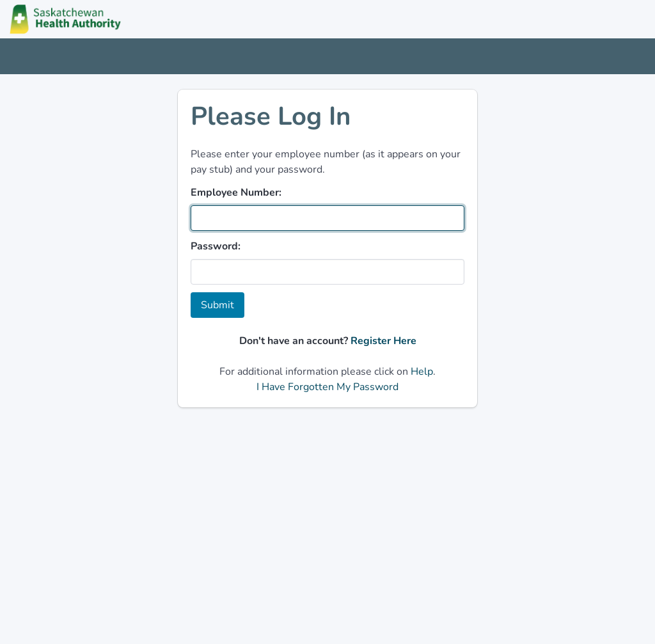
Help (422, 372)
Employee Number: (236, 192)
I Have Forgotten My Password (327, 387)
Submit (217, 305)
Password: (216, 246)
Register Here (383, 341)
